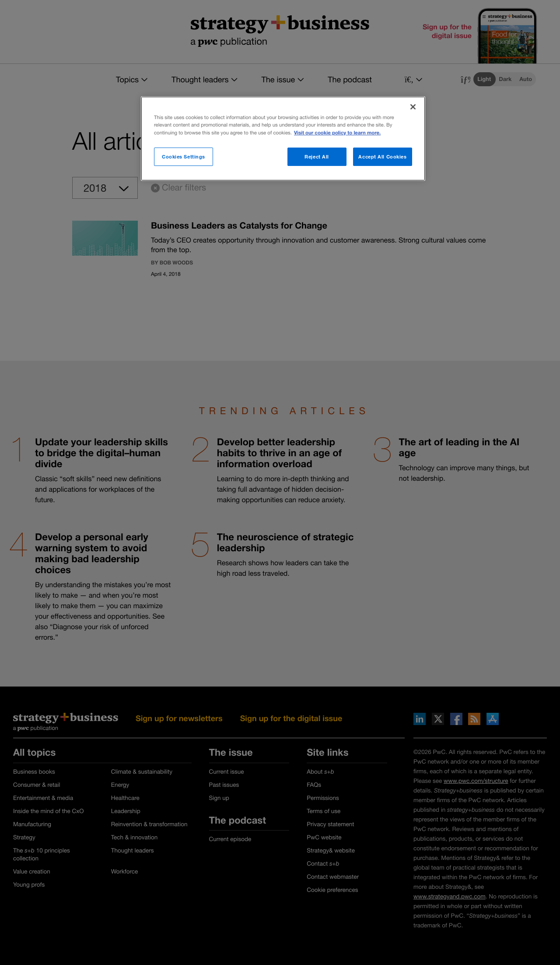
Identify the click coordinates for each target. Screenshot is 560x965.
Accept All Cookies (382, 157)
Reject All (317, 157)
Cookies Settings (184, 157)
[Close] (413, 107)
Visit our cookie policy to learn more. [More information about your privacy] (337, 133)
